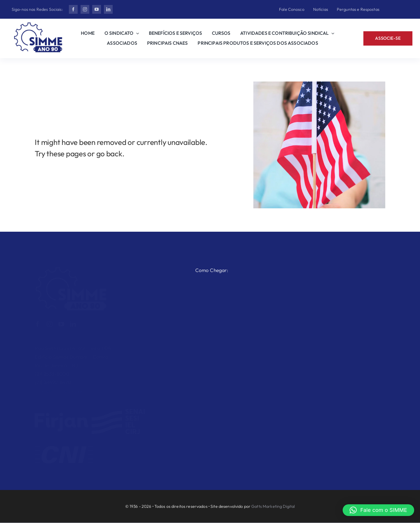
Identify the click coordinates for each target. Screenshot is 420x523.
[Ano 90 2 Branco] (71, 266)
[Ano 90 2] (38, 25)
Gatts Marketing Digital (273, 506)
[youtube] (97, 9)
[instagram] (85, 9)
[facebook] (73, 9)
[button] (378, 510)
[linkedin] (108, 9)
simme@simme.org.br (59, 388)
